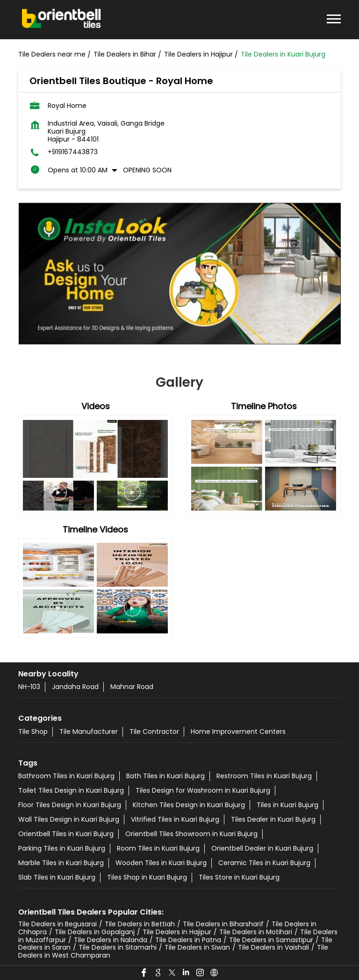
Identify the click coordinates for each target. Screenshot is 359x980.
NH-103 (29, 687)
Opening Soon (147, 170)
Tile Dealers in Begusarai (57, 924)
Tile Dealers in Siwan (197, 947)
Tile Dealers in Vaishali (273, 947)
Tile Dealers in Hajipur (177, 932)
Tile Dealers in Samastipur (271, 940)
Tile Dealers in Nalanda (111, 940)
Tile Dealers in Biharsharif (223, 924)
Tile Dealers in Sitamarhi (118, 947)
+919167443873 (73, 152)
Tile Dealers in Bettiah (140, 924)
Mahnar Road (132, 687)
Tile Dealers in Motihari (256, 932)
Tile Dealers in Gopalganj (95, 932)
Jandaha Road (75, 687)
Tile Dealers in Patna (188, 940)
